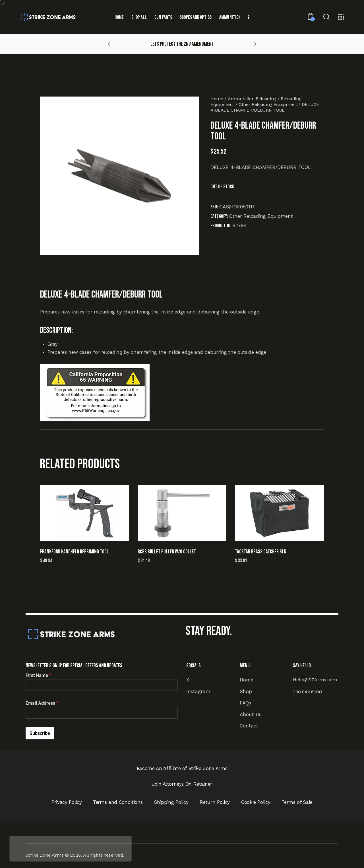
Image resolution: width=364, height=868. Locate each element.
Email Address (42, 703)
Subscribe (40, 733)
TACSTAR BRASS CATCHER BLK (260, 552)
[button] (109, 44)
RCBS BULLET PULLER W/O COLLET (167, 552)
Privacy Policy (67, 802)
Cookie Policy (256, 802)
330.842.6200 (307, 692)
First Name (38, 675)
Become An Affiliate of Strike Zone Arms (182, 768)
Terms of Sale (297, 802)
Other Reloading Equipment (268, 104)
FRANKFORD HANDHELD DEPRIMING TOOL (74, 552)
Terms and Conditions (118, 802)
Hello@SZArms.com (315, 680)
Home (217, 99)
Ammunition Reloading (252, 99)
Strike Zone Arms (45, 855)
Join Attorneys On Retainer (182, 784)
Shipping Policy (171, 802)
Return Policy (215, 802)
